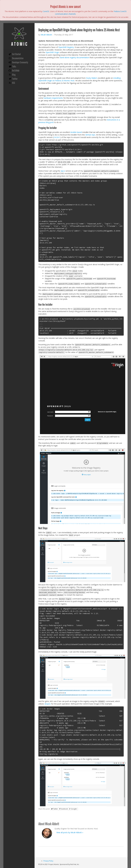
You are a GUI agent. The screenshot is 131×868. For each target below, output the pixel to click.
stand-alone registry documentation (74, 57)
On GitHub (16, 71)
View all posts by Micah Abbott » (70, 832)
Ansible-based (76, 132)
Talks (14, 67)
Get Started (16, 54)
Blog (14, 75)
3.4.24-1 (57, 137)
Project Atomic (19, 37)
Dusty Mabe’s (92, 78)
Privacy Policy (48, 861)
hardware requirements (53, 98)
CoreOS (46, 11)
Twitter (15, 79)
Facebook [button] (64, 809)
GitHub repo (90, 135)
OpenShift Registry (66, 47)
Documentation (18, 58)
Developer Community (20, 62)
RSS (14, 83)
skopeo (48, 704)
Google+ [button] (73, 809)
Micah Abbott (46, 35)
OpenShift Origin (52, 52)
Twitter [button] (55, 809)
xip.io (63, 171)
